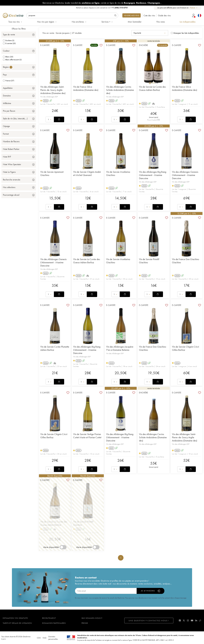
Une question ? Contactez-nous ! (149, 621)
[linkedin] (196, 620)
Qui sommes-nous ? (92, 618)
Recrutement (49, 618)
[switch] (63, 547)
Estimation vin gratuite (15, 618)
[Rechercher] (72, 15)
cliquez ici (92, 8)
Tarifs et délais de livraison (17, 623)
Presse (85, 623)
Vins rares (161, 22)
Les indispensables (188, 22)
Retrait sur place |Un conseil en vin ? (102, 8)
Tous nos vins (15, 22)
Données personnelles (53, 638)
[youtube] (192, 620)
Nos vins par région (47, 22)
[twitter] (184, 620)
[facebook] (180, 620)
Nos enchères (79, 22)
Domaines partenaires (54, 623)
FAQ (44, 638)
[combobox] (194, 8)
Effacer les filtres (19, 29)
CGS (39, 638)
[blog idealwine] (200, 620)
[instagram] (188, 620)
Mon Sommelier (135, 22)
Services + (107, 22)
